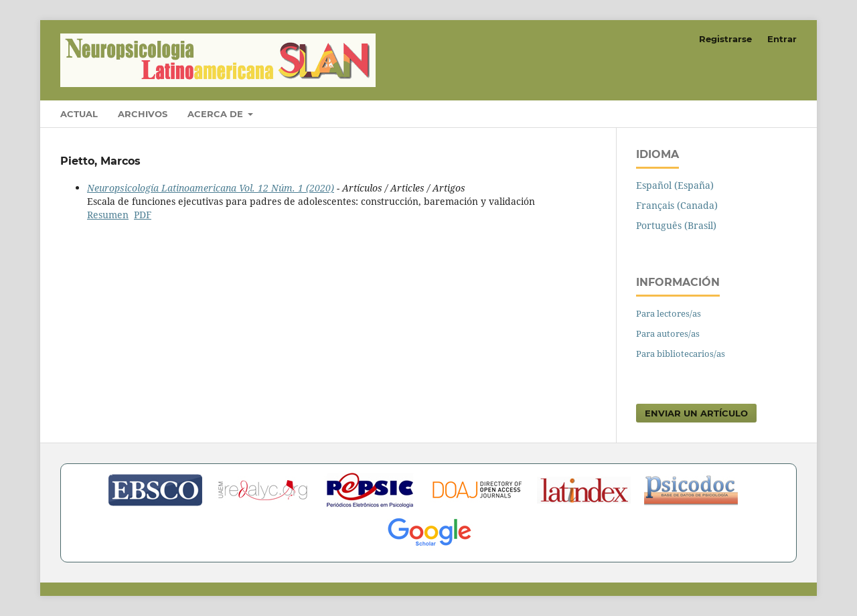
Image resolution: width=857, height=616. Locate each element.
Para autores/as (668, 333)
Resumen (108, 215)
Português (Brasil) (676, 225)
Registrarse (725, 39)
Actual (79, 114)
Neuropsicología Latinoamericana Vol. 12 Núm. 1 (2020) (211, 188)
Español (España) (675, 185)
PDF (143, 215)
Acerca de (217, 114)
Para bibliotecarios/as (681, 354)
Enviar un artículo (696, 413)
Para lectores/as (669, 313)
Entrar (782, 39)
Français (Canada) (677, 205)
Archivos (143, 114)
